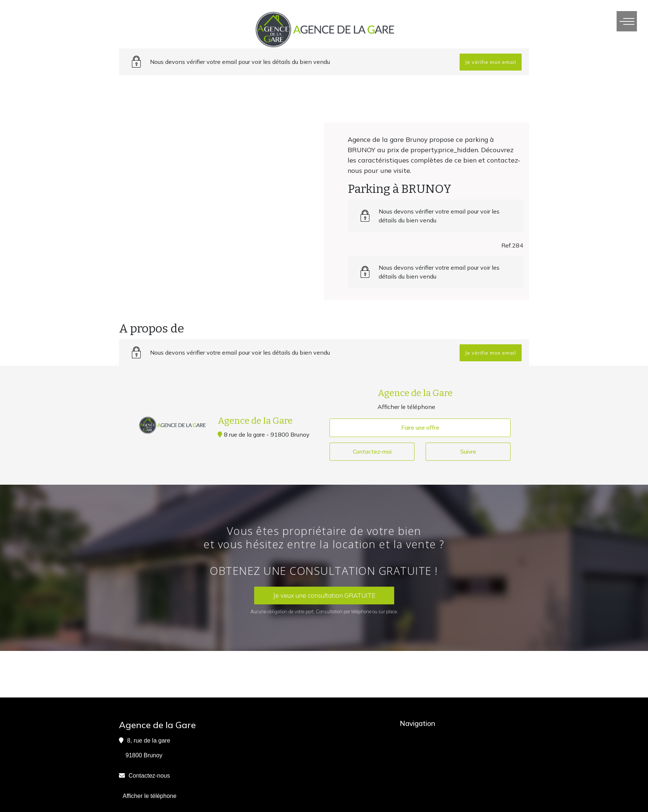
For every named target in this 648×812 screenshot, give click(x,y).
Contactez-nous (149, 776)
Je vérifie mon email (491, 62)
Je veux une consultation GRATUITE (324, 596)
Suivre (468, 452)
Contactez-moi (372, 452)
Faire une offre (420, 428)
